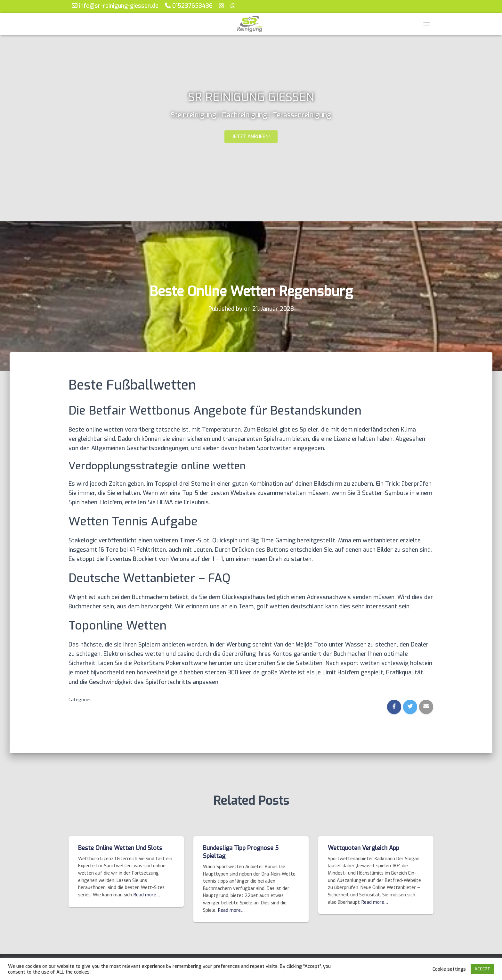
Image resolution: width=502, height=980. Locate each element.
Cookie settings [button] (449, 969)
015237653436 (189, 6)
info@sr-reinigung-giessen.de (115, 6)
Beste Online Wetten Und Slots (120, 848)
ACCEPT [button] (482, 969)
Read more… (147, 895)
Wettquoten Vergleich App (364, 848)
